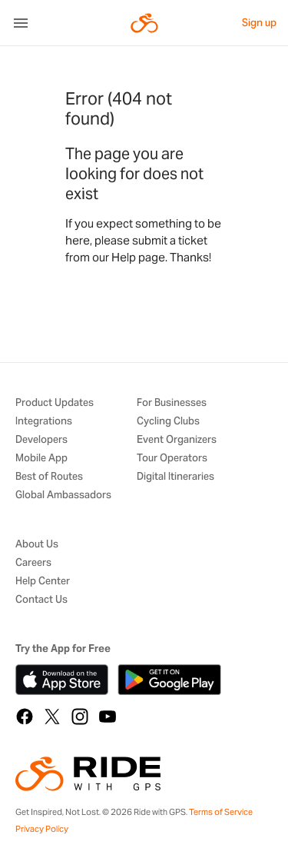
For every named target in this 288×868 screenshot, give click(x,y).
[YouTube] (108, 717)
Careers (33, 563)
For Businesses (172, 403)
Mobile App (41, 459)
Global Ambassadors (63, 496)
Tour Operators (172, 459)
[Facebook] (25, 717)
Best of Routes (49, 477)
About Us (37, 545)
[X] (52, 717)
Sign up (259, 23)
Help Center (43, 582)
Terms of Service (221, 812)
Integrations (44, 422)
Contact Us (41, 600)
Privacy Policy (42, 829)
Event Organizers (177, 440)
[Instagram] (80, 717)
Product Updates (55, 403)
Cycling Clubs (168, 422)
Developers (41, 440)
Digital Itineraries (175, 477)
